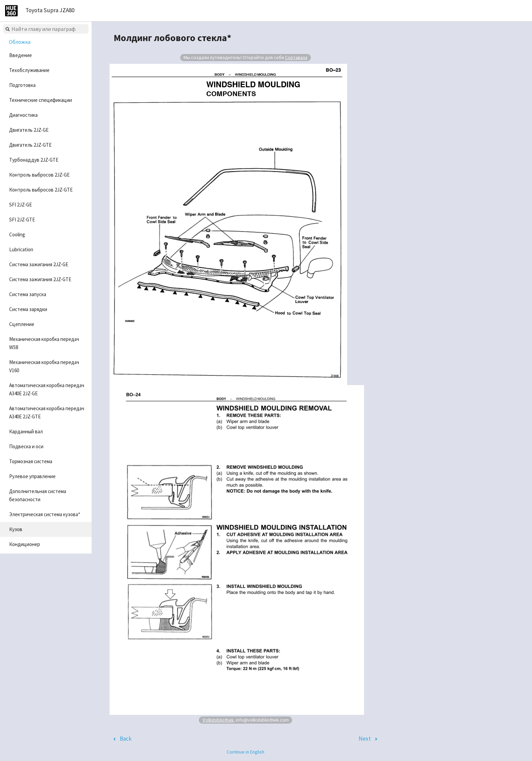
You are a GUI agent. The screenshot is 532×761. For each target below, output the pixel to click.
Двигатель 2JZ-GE (29, 130)
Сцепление (22, 324)
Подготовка (22, 85)
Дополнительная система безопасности (38, 495)
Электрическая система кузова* (45, 514)
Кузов (16, 529)
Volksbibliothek (218, 720)
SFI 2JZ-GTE (22, 220)
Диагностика (23, 115)
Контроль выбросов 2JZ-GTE (41, 190)
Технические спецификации (41, 100)
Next (365, 739)
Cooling (17, 234)
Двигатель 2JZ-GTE (30, 145)
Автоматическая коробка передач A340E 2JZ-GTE (47, 412)
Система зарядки (28, 309)
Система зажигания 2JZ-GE (39, 264)
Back (126, 739)
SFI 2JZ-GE (21, 205)
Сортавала (296, 57)
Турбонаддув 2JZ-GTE (34, 160)
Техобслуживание (29, 70)
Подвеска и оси (26, 446)
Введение (21, 55)
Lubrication (21, 249)
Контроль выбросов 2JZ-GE (39, 175)
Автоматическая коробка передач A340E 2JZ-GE (47, 389)
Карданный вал (26, 431)
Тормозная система (31, 461)
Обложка (20, 42)
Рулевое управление (32, 476)
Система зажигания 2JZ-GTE (40, 279)
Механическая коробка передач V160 (44, 366)
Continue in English (245, 752)
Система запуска (28, 294)
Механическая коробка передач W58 (44, 343)
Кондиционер (25, 544)
